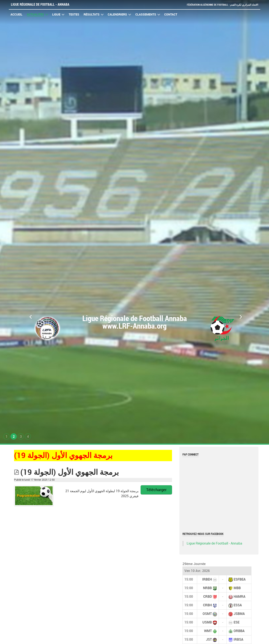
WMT (208, 631)
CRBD (208, 597)
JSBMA (239, 614)
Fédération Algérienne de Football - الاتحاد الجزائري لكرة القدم (221, 5)
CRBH (207, 605)
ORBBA (239, 631)
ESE (237, 622)
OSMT (207, 614)
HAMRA (239, 597)
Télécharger (156, 490)
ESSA (238, 605)
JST (209, 639)
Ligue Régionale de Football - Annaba (40, 5)
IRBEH (207, 579)
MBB (237, 588)
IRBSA (238, 639)
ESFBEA (240, 579)
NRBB (207, 588)
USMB (207, 622)
